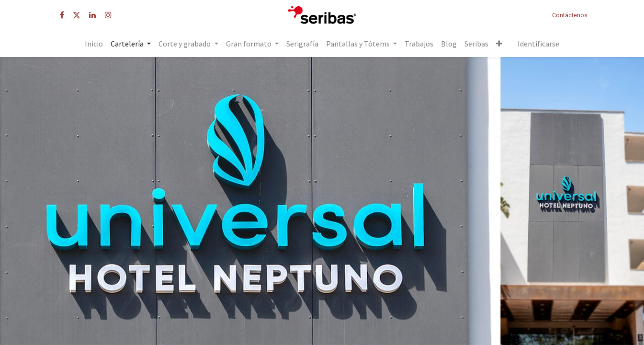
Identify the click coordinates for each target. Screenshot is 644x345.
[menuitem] (94, 44)
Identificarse (538, 44)
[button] (499, 44)
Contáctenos (570, 15)
